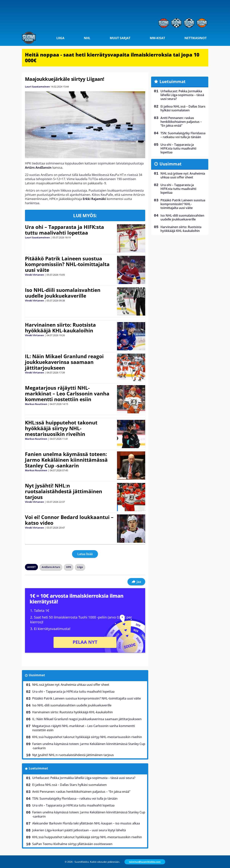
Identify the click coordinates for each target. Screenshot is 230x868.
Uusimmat (37, 675)
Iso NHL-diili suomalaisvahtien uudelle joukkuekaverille (63, 293)
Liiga (60, 38)
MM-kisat (157, 38)
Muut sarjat (120, 38)
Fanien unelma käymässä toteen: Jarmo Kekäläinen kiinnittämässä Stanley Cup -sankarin (66, 460)
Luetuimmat (38, 768)
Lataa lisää (85, 554)
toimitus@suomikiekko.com (145, 862)
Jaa (136, 582)
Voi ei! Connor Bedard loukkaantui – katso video (69, 520)
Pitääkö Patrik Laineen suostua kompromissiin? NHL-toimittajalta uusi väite (67, 264)
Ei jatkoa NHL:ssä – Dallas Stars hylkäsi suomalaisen (69, 785)
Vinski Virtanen (34, 275)
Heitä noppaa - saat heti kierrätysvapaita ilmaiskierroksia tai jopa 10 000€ (112, 57)
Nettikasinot (196, 38)
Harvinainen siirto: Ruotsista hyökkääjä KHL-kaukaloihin (60, 328)
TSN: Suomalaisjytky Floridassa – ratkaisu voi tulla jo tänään (75, 798)
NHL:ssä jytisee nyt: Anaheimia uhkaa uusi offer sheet (71, 685)
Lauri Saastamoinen (37, 87)
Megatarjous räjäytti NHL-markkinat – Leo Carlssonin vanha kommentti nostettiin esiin (67, 394)
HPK (69, 567)
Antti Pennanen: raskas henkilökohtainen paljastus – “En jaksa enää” (81, 792)
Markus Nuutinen (36, 404)
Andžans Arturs (51, 567)
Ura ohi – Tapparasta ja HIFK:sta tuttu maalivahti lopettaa (65, 230)
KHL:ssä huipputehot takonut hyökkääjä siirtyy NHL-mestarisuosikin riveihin (61, 428)
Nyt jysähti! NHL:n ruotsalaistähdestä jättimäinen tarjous (64, 491)
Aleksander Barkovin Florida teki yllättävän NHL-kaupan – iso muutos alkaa (86, 823)
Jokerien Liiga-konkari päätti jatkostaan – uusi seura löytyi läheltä (79, 830)
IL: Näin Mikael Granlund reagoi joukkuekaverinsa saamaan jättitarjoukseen (64, 362)
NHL (87, 38)
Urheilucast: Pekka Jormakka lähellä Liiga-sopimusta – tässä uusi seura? (84, 778)
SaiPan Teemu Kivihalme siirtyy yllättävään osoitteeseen (72, 844)
